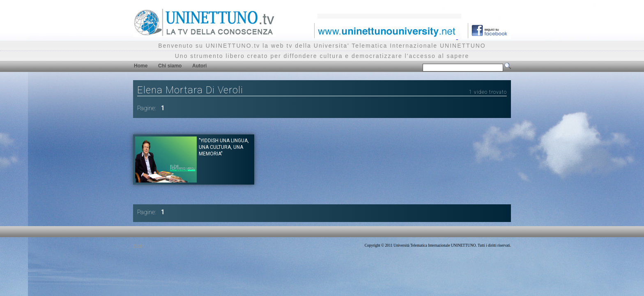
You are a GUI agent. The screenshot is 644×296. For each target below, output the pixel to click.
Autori (199, 66)
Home (141, 66)
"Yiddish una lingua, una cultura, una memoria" (224, 147)
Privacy (139, 245)
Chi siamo (170, 66)
